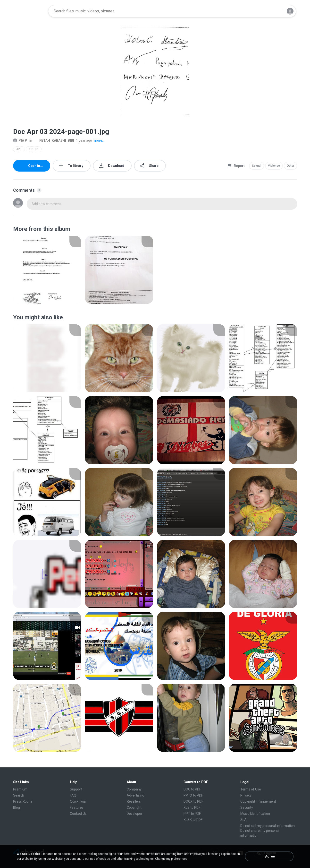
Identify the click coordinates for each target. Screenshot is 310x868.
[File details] (47, 270)
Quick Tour (78, 801)
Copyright (134, 807)
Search (19, 795)
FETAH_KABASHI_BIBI (54, 140)
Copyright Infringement (258, 801)
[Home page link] (29, 11)
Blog (17, 807)
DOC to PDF (192, 789)
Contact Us (78, 814)
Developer (134, 814)
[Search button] (276, 11)
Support (76, 789)
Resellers (134, 801)
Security (247, 807)
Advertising (135, 795)
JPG (19, 149)
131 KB (34, 149)
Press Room (22, 801)
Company (134, 789)
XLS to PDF (192, 807)
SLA (243, 820)
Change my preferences (171, 859)
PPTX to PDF (193, 795)
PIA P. (20, 140)
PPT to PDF (192, 814)
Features (77, 807)
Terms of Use (251, 789)
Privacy (246, 795)
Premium (20, 789)
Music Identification (255, 814)
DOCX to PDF (193, 801)
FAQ (73, 795)
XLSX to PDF (193, 820)
